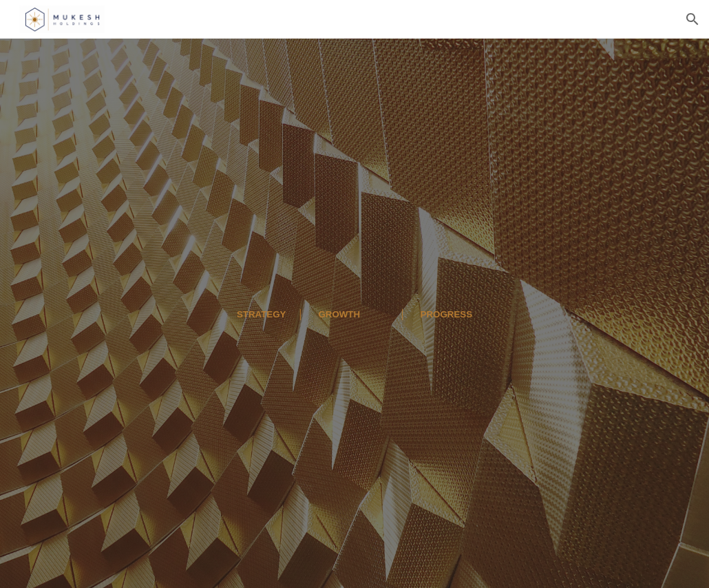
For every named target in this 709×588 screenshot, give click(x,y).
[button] (692, 19)
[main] (355, 313)
